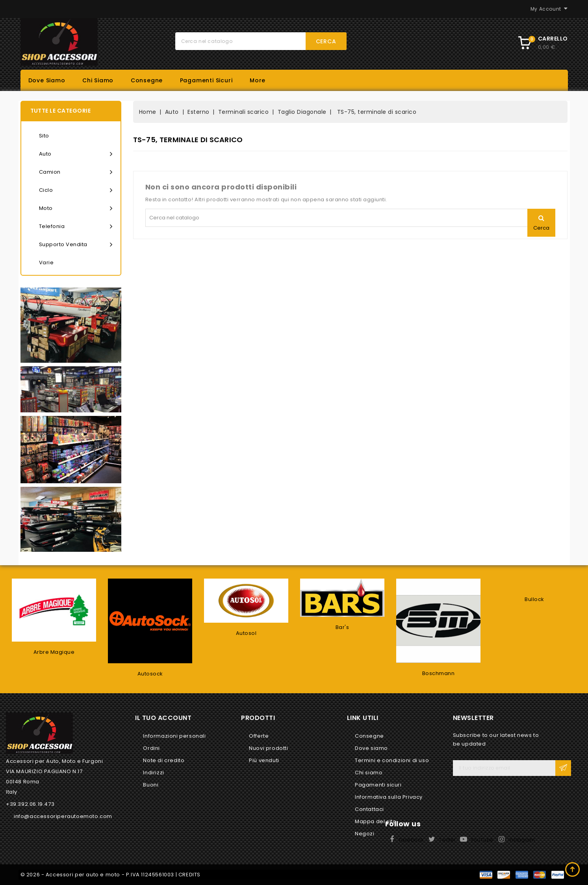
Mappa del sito (376, 821)
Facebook (411, 840)
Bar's (342, 627)
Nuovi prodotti (268, 748)
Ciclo (76, 190)
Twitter (447, 840)
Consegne (147, 80)
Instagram (522, 840)
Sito (44, 136)
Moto (76, 208)
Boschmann (439, 673)
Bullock (534, 599)
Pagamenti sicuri (206, 80)
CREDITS (189, 875)
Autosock (150, 674)
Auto (76, 154)
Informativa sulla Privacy (389, 797)
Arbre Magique (54, 652)
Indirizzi (153, 773)
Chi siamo (98, 80)
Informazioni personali (174, 736)
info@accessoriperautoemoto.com (63, 816)
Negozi (365, 834)
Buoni (151, 785)
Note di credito (164, 760)
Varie (46, 263)
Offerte (259, 736)
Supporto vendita (76, 245)
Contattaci (369, 809)
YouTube (482, 840)
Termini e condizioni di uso (392, 760)
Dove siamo (47, 80)
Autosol (246, 633)
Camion (76, 172)
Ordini (151, 748)
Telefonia (76, 226)
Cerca (326, 41)
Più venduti (264, 760)
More (258, 80)
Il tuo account (163, 718)
